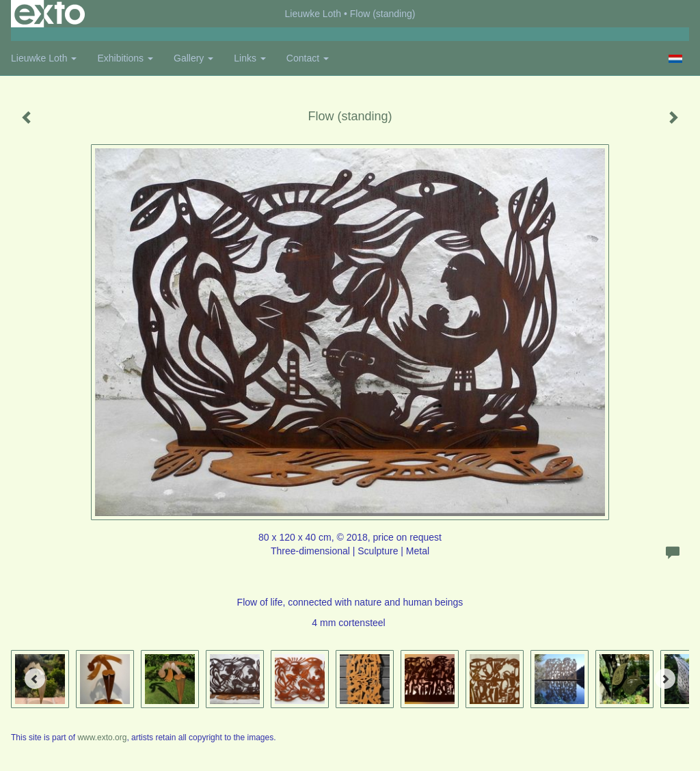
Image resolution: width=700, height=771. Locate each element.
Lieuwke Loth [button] (44, 58)
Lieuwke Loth (313, 14)
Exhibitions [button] (125, 58)
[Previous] (35, 679)
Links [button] (250, 58)
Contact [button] (308, 58)
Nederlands (675, 59)
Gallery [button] (193, 58)
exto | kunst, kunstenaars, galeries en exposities (50, 14)
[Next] (665, 679)
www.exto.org (102, 738)
